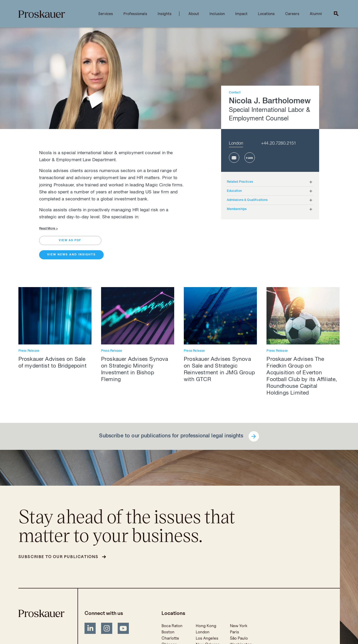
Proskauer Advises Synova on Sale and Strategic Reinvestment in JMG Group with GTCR (219, 370)
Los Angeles (207, 638)
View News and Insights (71, 255)
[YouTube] (123, 629)
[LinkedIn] (90, 629)
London (236, 144)
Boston (168, 632)
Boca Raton (172, 626)
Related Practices (240, 182)
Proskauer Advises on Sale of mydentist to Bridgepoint (52, 363)
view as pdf (70, 240)
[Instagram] (107, 629)
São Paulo (239, 638)
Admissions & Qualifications (247, 200)
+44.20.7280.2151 (279, 144)
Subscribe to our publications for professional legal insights (171, 436)
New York (239, 626)
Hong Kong (206, 626)
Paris (234, 632)
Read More (49, 229)
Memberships (237, 209)
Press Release (29, 351)
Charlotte (170, 638)
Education (234, 191)
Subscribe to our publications (58, 557)
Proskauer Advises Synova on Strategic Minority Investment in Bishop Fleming (135, 370)
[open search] (336, 14)
